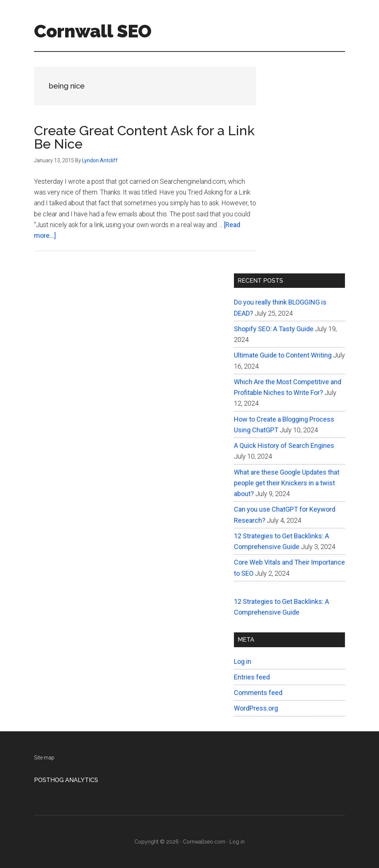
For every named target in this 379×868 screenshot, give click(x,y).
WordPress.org (256, 708)
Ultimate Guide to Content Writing (283, 355)
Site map (44, 758)
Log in (243, 661)
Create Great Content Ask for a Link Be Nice (144, 137)
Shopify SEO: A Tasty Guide (274, 329)
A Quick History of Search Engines (284, 445)
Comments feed (258, 693)
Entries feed (252, 677)
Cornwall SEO (93, 31)
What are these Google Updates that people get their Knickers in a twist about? (287, 483)
